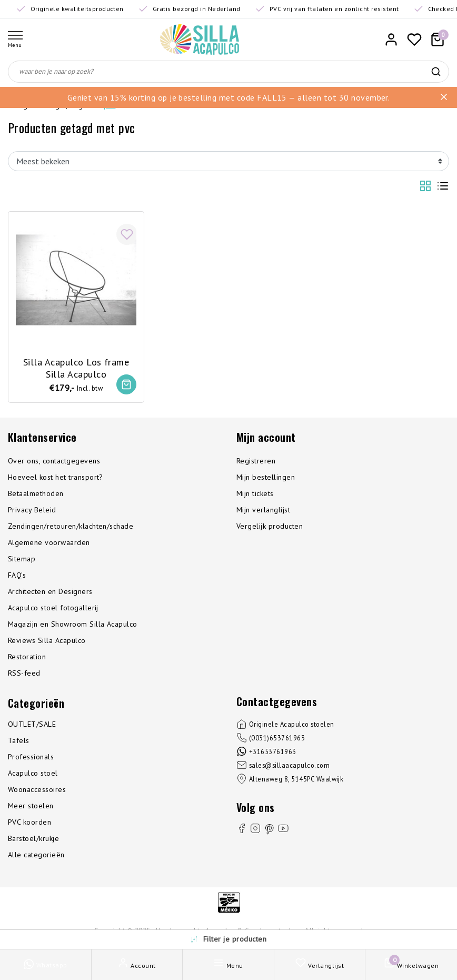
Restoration (27, 657)
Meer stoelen (31, 806)
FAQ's (17, 576)
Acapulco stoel (33, 774)
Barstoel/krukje (33, 839)
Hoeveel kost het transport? (56, 478)
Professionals (31, 757)
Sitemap (22, 559)
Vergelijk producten (270, 527)
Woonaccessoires (37, 790)
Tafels (19, 741)
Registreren (256, 461)
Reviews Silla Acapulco (47, 641)
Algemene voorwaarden (49, 543)
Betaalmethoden (36, 494)
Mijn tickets (255, 494)
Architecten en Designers (50, 592)
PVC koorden (29, 823)
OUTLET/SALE (32, 725)
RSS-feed (24, 674)
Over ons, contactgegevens (54, 461)
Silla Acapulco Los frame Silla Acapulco (76, 368)
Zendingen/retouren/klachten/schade (71, 527)
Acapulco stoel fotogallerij (53, 608)
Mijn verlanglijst (263, 510)
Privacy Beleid (32, 510)
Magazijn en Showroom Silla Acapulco (73, 625)
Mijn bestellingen (266, 478)
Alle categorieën (36, 855)
